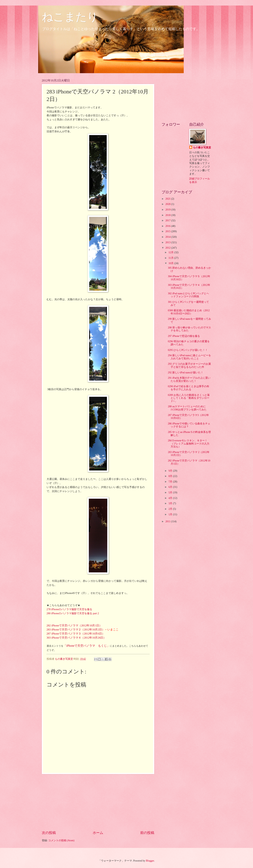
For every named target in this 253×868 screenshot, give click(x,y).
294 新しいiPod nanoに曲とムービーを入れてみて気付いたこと (189, 357)
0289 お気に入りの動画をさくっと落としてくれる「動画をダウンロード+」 (189, 398)
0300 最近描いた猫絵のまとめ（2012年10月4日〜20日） (189, 312)
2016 (168, 226)
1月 (171, 514)
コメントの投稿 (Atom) (61, 840)
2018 (168, 215)
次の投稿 (49, 833)
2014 (168, 237)
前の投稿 (147, 833)
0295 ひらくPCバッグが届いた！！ (188, 350)
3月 (171, 503)
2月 (171, 509)
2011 (168, 521)
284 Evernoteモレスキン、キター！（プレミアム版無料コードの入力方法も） (189, 444)
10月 (171, 263)
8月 (171, 476)
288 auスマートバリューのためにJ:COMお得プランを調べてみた (187, 408)
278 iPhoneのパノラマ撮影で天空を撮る (69, 609)
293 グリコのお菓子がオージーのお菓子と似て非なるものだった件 (189, 365)
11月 (171, 258)
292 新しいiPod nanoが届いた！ (186, 373)
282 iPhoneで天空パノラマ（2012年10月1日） (74, 625)
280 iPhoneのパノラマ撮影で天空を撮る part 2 (73, 613)
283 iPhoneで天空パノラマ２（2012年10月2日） (76, 630)
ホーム (98, 833)
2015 (168, 231)
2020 (168, 204)
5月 (171, 493)
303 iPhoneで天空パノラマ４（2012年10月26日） (76, 638)
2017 (168, 221)
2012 (168, 248)
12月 (171, 252)
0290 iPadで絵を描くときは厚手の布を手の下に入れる (189, 388)
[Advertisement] (98, 802)
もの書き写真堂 (202, 148)
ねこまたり (70, 17)
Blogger (150, 861)
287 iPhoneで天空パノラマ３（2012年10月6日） (76, 634)
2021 (168, 199)
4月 (171, 498)
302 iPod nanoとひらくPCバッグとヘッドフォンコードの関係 (188, 295)
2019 (168, 210)
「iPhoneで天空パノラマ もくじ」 (87, 646)
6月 (171, 487)
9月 (171, 471)
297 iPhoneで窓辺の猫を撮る (184, 336)
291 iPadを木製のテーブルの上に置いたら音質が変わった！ (189, 379)
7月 (171, 482)
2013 (168, 242)
